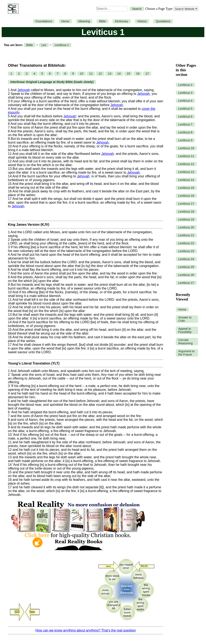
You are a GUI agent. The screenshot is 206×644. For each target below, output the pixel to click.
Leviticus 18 (186, 212)
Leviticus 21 (186, 235)
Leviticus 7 (185, 124)
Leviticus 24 (186, 259)
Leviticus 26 (186, 275)
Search (137, 9)
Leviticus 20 (186, 227)
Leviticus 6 (185, 117)
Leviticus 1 (62, 45)
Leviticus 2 (185, 85)
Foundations (44, 21)
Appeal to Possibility (185, 330)
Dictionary (122, 21)
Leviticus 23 (186, 251)
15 (128, 74)
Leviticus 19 (186, 219)
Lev (44, 45)
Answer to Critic (185, 319)
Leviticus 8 (185, 132)
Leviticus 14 (186, 180)
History (142, 21)
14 (119, 74)
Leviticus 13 (186, 172)
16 (138, 74)
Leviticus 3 (185, 93)
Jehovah (24, 90)
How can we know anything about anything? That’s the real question (86, 630)
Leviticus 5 (185, 109)
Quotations (163, 21)
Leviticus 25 (186, 267)
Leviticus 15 (186, 188)
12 (100, 74)
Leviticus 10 (186, 148)
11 (91, 74)
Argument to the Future (186, 353)
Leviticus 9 (185, 140)
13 (110, 74)
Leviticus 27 (186, 283)
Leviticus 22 (186, 243)
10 (81, 74)
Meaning (84, 21)
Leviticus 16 (186, 196)
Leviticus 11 (186, 156)
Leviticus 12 (186, 164)
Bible (102, 21)
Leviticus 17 (186, 204)
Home (65, 21)
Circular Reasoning (185, 342)
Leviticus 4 (185, 101)
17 (147, 74)
